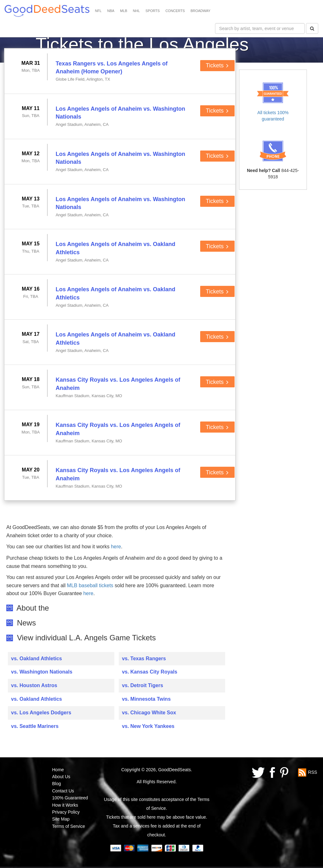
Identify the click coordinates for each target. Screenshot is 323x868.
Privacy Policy (66, 812)
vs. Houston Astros (34, 685)
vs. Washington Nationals (42, 672)
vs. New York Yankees (148, 726)
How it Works (65, 805)
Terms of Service (69, 826)
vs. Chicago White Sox (149, 713)
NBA (111, 11)
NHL (136, 11)
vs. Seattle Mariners (35, 726)
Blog (57, 784)
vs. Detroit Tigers (142, 685)
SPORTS (153, 11)
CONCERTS (175, 11)
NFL (98, 11)
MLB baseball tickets (90, 585)
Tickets (217, 65)
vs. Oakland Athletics (36, 659)
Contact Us (63, 791)
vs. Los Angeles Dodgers (41, 713)
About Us (61, 777)
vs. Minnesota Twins (146, 699)
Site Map (61, 819)
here (116, 547)
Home (58, 770)
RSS (313, 772)
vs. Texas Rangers (144, 659)
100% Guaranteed (70, 798)
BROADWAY (200, 11)
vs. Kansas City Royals (150, 672)
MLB (124, 11)
